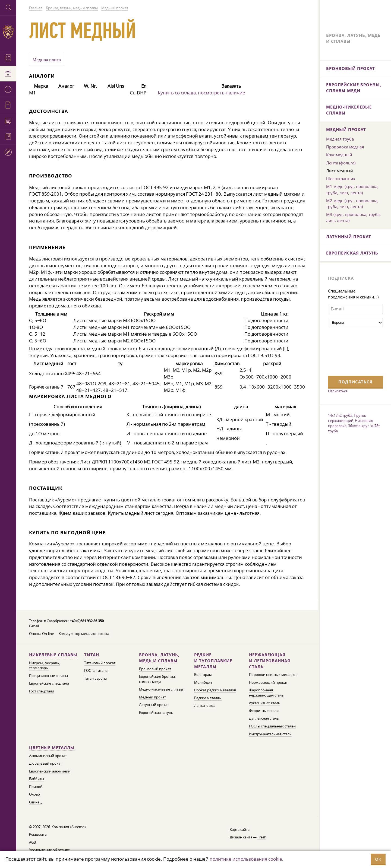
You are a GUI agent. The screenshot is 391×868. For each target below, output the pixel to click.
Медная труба (340, 139)
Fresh (262, 837)
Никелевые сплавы (53, 655)
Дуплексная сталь (264, 718)
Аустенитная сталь (265, 703)
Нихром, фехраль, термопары (44, 666)
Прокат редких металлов (215, 690)
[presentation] (350, 351)
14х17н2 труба (340, 415)
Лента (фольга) (341, 163)
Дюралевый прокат (45, 763)
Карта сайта (240, 830)
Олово (34, 794)
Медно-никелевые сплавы (161, 689)
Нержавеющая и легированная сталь (270, 661)
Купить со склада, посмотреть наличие (201, 93)
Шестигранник (341, 179)
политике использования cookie (246, 859)
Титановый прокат (100, 663)
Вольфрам (203, 675)
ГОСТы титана (96, 671)
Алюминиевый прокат (48, 756)
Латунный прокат (154, 705)
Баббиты (37, 779)
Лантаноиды (205, 706)
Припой (36, 787)
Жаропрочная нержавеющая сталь (266, 693)
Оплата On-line (41, 634)
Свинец (35, 802)
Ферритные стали (264, 711)
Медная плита (47, 60)
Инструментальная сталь (270, 734)
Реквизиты (38, 834)
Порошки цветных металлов (273, 675)
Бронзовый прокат (155, 669)
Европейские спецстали (49, 683)
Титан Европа (95, 678)
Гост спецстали (42, 691)
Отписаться (338, 391)
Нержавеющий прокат (268, 683)
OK (378, 859)
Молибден (203, 683)
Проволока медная (345, 147)
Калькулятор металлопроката (84, 634)
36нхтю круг (358, 426)
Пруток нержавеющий (347, 418)
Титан (92, 655)
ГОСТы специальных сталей (272, 726)
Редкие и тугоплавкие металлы (213, 661)
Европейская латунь (156, 713)
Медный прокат (152, 697)
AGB (32, 842)
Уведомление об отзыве (49, 850)
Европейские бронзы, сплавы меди (157, 679)
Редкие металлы (208, 698)
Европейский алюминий (50, 771)
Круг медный (339, 155)
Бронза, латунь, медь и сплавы (159, 658)
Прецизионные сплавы (48, 676)
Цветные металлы (52, 748)
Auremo (8, 32)
